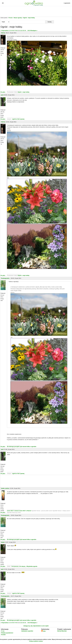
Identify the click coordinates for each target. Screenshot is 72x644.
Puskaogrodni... (6, 278)
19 (30, 30)
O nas (3, 631)
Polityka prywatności (7, 633)
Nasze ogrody (18, 18)
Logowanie (67, 3)
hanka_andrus (5, 488)
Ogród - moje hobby (24, 92)
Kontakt (3, 635)
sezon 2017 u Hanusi (25, 511)
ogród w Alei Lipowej (18, 119)
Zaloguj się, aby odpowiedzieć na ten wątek (36, 626)
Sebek (3, 542)
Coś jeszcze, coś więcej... (19, 566)
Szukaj (49, 22)
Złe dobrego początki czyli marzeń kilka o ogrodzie (22, 447)
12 (22, 30)
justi (2, 95)
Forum (10, 18)
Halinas (3, 33)
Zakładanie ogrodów (27, 631)
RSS (43, 631)
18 (28, 30)
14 (25, 30)
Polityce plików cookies (36, 641)
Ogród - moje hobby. (29, 18)
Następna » (34, 30)
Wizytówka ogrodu (32, 566)
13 (23, 30)
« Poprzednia (4, 30)
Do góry (3, 92)
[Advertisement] (36, 12)
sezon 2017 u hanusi (13, 511)
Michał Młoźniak (62, 631)
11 (20, 30)
